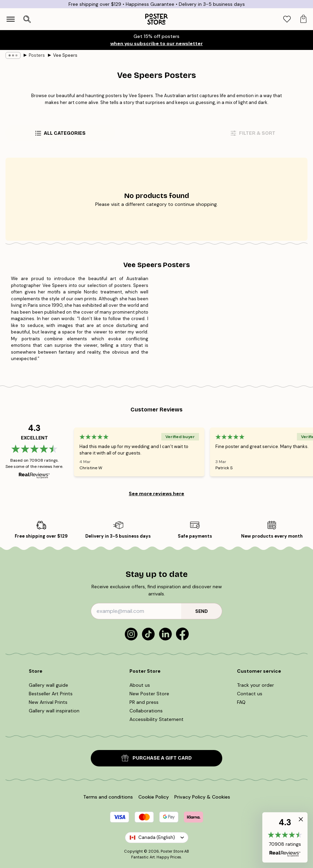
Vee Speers (65, 55)
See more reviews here (156, 494)
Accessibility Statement (156, 719)
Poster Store (172, 851)
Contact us (250, 694)
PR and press (144, 702)
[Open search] (27, 19)
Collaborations (146, 711)
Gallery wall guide (48, 685)
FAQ (241, 702)
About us (140, 685)
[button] (285, 837)
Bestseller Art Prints (51, 694)
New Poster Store (149, 694)
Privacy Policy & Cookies (202, 797)
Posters (37, 55)
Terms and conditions (108, 797)
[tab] (287, 19)
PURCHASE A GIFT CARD (157, 758)
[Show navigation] (11, 19)
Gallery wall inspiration (54, 711)
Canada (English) (157, 837)
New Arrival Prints (48, 702)
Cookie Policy (154, 797)
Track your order (255, 685)
